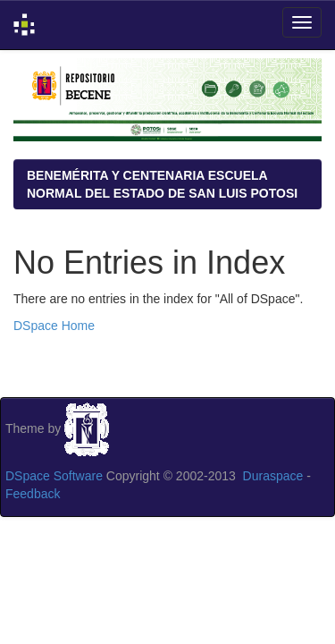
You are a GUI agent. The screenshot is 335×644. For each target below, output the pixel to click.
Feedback (33, 494)
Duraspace (273, 476)
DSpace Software (54, 476)
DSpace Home (54, 326)
